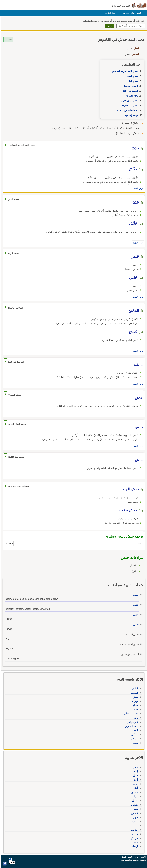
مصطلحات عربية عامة (127, 110)
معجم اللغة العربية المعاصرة (124, 71)
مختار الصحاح (132, 96)
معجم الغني (132, 76)
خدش (136, 595)
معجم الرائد (133, 81)
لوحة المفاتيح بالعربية (131, 13)
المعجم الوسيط (131, 86)
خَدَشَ (136, 625)
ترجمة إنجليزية (131, 115)
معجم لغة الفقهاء (130, 106)
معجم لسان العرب (129, 101)
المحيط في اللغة (130, 91)
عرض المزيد (138, 188)
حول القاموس (109, 13)
